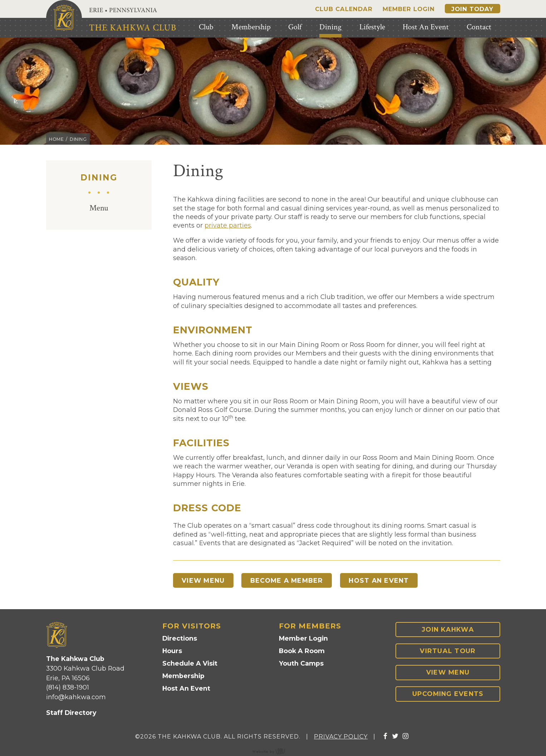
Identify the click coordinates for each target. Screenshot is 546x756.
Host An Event (386, 580)
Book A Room (302, 652)
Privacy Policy (341, 737)
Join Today (472, 9)
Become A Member (291, 580)
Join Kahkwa (448, 630)
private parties (228, 225)
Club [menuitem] (206, 27)
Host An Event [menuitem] (426, 27)
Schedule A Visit (190, 664)
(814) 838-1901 (68, 688)
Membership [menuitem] (251, 27)
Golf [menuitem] (295, 27)
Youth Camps (301, 664)
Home (56, 139)
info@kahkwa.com (76, 698)
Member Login (409, 9)
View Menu (204, 580)
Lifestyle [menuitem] (372, 27)
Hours (172, 652)
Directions (180, 639)
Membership (183, 677)
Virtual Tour (448, 651)
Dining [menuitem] (330, 27)
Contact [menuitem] (479, 27)
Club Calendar (344, 9)
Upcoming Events (448, 695)
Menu (99, 208)
